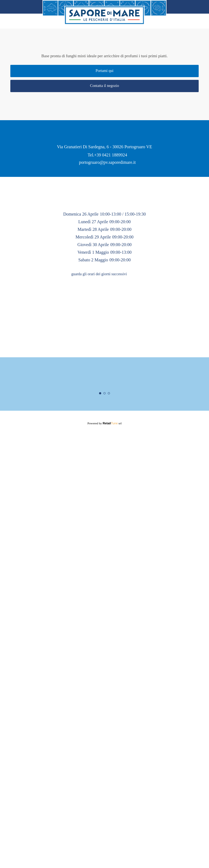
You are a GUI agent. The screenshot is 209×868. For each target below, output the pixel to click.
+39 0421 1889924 (111, 289)
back (11, 7)
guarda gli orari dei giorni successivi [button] (99, 423)
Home (197, 7)
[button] (135, 423)
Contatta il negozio (105, 89)
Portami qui (104, 74)
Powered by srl (105, 851)
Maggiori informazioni (105, 806)
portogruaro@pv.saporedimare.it (107, 296)
